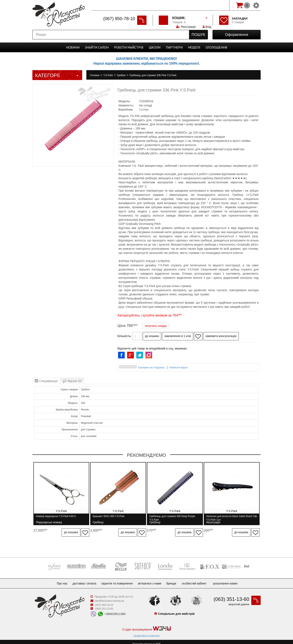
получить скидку (156, 326)
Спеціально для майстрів (111, 5)
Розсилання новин (230, 579)
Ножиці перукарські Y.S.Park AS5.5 (56, 518)
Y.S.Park (108, 75)
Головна (95, 75)
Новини (73, 47)
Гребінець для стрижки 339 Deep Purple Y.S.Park (175, 518)
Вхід (207, 5)
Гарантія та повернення (117, 579)
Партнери (174, 47)
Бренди (174, 579)
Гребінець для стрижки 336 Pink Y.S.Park (153, 75)
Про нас (59, 579)
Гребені (121, 75)
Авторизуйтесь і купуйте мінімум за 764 (150, 315)
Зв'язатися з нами (151, 579)
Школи (155, 47)
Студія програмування (146, 625)
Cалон (97, 47)
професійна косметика (146, 632)
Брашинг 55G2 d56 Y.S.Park (110, 518)
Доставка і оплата (83, 579)
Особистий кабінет (198, 579)
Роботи (129, 47)
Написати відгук (178, 368)
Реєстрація (188, 5)
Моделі (194, 47)
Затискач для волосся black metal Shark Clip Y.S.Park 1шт (233, 518)
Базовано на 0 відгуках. (152, 368)
